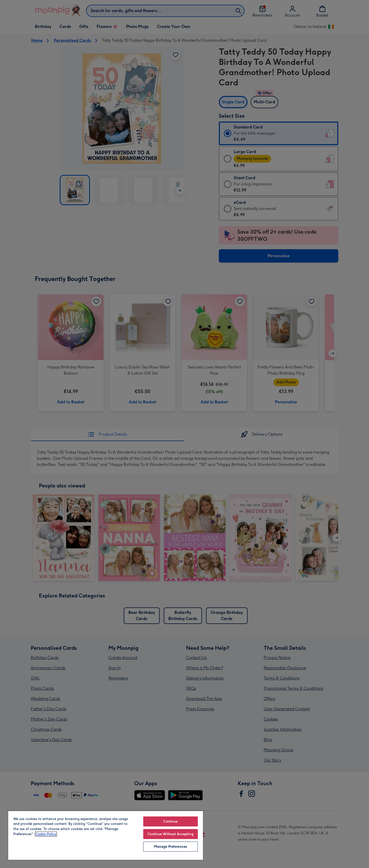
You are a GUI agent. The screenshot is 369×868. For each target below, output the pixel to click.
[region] (106, 835)
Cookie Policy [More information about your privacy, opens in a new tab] (46, 834)
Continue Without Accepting (170, 834)
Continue (170, 821)
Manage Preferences (171, 847)
